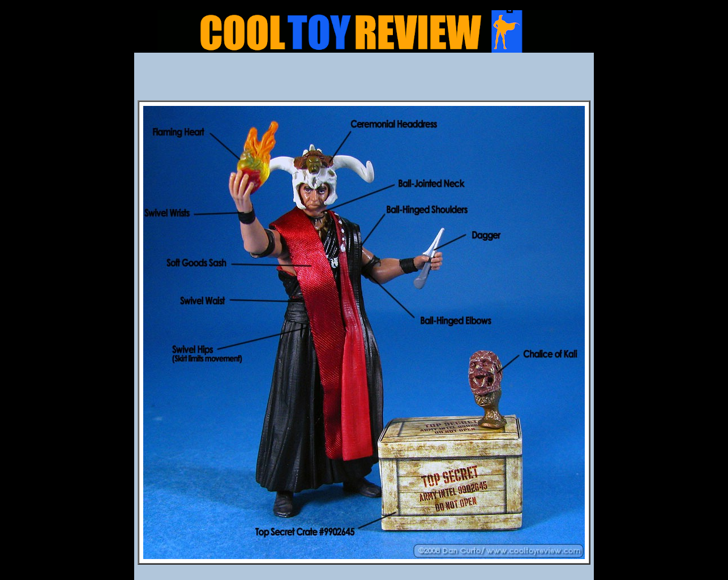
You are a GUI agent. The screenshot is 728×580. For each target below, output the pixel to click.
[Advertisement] (364, 80)
